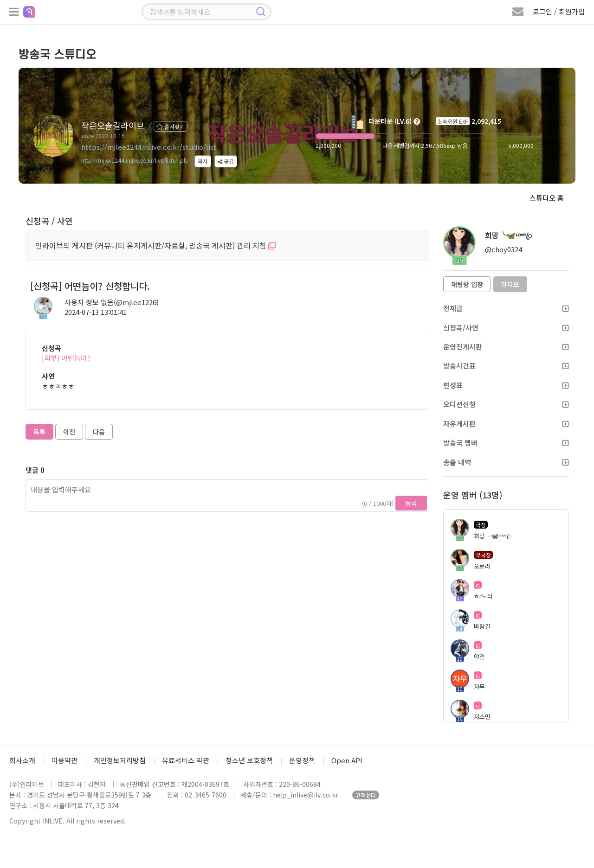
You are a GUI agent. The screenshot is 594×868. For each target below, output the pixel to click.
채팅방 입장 (467, 284)
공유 (226, 161)
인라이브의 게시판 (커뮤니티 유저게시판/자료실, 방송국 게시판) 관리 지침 (155, 245)
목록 (39, 432)
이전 (69, 432)
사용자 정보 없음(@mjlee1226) (112, 302)
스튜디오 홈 (547, 198)
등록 (411, 503)
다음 (99, 432)
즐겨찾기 (171, 126)
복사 (203, 161)
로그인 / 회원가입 (559, 11)
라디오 (510, 284)
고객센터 (366, 795)
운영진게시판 (506, 347)
